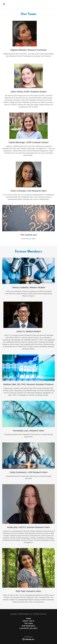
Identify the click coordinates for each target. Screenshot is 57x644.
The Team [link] (28, 623)
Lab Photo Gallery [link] (28, 628)
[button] (8, 4)
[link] (29, 639)
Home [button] (28, 619)
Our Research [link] (28, 626)
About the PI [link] (29, 621)
